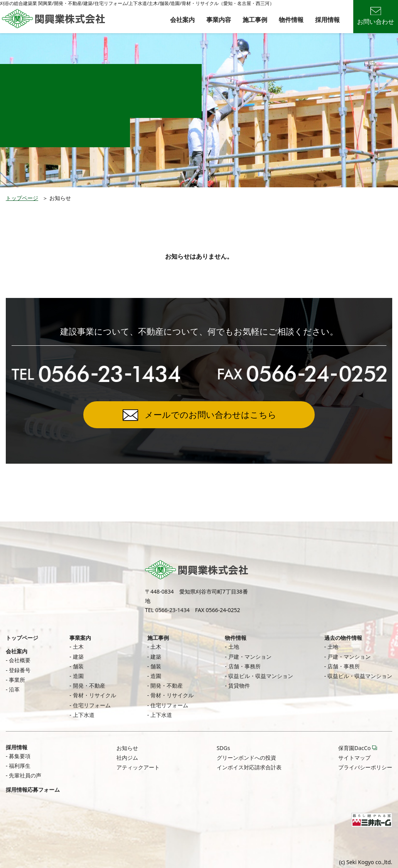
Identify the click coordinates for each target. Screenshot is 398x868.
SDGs (223, 748)
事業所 (17, 680)
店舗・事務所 (245, 666)
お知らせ (127, 748)
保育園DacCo (354, 748)
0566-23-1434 (173, 610)
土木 (78, 647)
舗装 (78, 666)
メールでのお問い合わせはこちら (211, 414)
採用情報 (327, 20)
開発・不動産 (89, 685)
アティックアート (138, 767)
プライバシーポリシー (365, 767)
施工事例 (255, 20)
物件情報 (291, 20)
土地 (234, 647)
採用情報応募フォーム (33, 790)
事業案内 (80, 638)
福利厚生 (20, 766)
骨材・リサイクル (94, 695)
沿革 (14, 689)
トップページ (22, 198)
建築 (78, 657)
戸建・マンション (250, 657)
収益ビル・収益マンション (261, 676)
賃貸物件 (239, 685)
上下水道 (84, 715)
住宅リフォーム (92, 705)
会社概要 (20, 660)
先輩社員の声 (25, 775)
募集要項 (20, 756)
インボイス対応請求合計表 (249, 767)
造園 (78, 676)
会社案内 (182, 20)
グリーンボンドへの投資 (246, 758)
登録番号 (20, 670)
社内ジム (127, 758)
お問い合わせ (376, 16)
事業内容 (219, 20)
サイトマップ (354, 758)
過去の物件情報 (343, 638)
